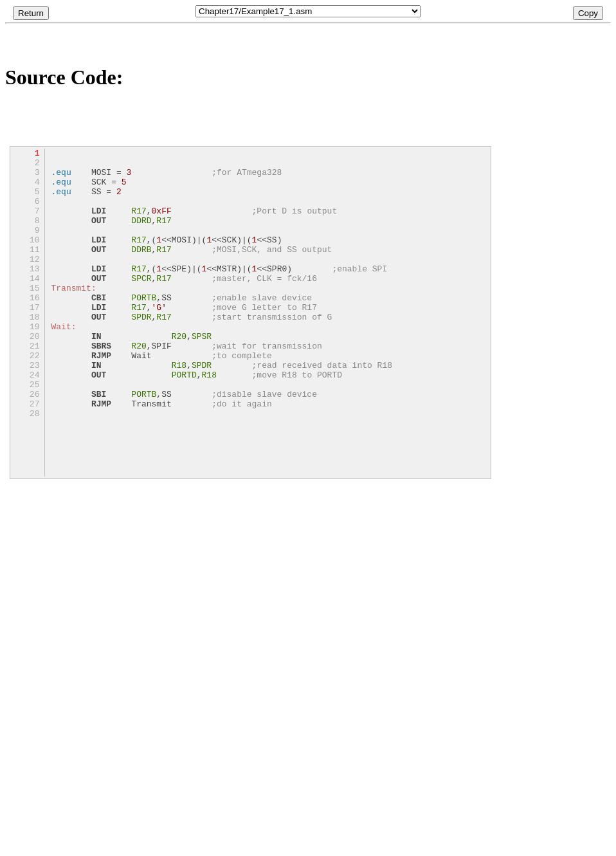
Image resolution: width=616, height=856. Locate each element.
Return (31, 13)
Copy (588, 13)
